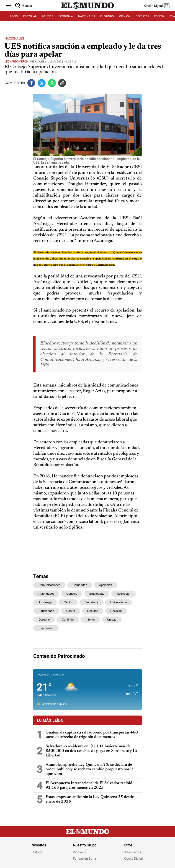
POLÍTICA (48, 16)
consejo (72, 594)
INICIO (14, 16)
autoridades (46, 594)
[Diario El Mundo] (87, 9)
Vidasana (80, 852)
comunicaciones (49, 585)
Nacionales (14, 38)
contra (71, 611)
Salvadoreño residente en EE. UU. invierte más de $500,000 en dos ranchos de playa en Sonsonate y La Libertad (91, 751)
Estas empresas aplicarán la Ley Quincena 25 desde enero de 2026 (90, 799)
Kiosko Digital (133, 858)
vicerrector (123, 594)
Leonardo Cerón (16, 62)
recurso (93, 611)
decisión (116, 611)
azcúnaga (45, 602)
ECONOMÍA (66, 16)
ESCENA (160, 16)
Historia (37, 852)
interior (90, 620)
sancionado (46, 611)
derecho (44, 620)
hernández (80, 585)
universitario (118, 602)
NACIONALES (87, 16)
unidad (112, 620)
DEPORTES (142, 16)
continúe (68, 620)
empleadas (97, 594)
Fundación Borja (85, 858)
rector (68, 602)
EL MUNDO (107, 16)
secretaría (91, 602)
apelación (106, 585)
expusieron (46, 628)
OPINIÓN (125, 16)
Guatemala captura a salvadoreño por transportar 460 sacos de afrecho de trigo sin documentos (92, 735)
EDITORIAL (30, 16)
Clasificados (132, 852)
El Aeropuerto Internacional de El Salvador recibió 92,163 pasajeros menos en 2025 (89, 786)
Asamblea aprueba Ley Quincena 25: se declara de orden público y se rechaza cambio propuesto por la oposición (89, 769)
